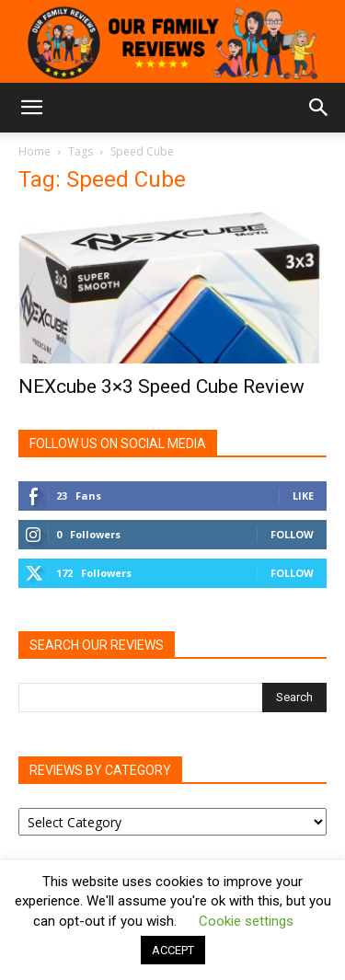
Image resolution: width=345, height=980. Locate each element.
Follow (292, 534)
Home (34, 151)
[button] (31, 108)
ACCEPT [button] (173, 950)
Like (303, 496)
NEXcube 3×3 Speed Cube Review (161, 386)
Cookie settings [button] (246, 921)
